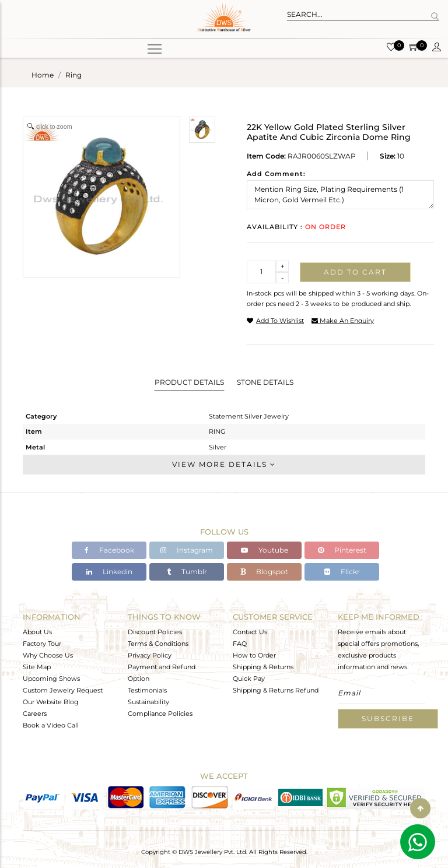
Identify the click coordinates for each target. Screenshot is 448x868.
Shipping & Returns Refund (276, 690)
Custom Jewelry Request (63, 690)
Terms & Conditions (158, 644)
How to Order (254, 655)
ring (73, 75)
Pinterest (342, 550)
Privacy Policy (150, 655)
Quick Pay (249, 679)
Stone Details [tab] (265, 382)
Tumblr (187, 572)
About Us (37, 632)
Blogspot (264, 572)
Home (43, 75)
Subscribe (388, 718)
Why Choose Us (48, 655)
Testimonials (147, 690)
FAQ (240, 644)
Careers (35, 714)
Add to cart (355, 272)
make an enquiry (343, 321)
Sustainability (148, 702)
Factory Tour (42, 644)
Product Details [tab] (189, 382)
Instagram (187, 550)
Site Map (37, 667)
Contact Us (250, 632)
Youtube (265, 550)
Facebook (109, 550)
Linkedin (109, 572)
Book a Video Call (51, 725)
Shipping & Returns (263, 667)
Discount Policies (155, 632)
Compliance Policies (160, 714)
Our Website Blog (51, 702)
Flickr (342, 572)
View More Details (224, 464)
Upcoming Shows (51, 679)
